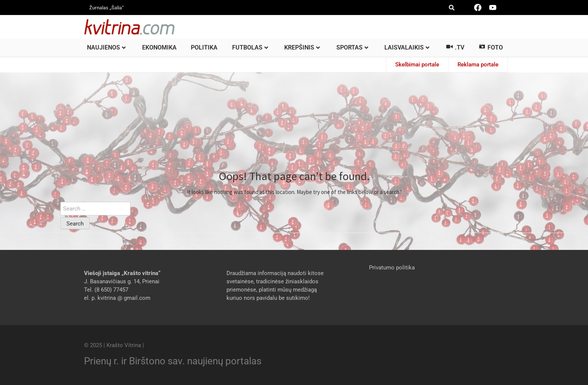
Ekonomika (159, 47)
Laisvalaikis (407, 47)
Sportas (352, 47)
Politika (204, 47)
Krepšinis (302, 47)
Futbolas (250, 47)
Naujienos (106, 47)
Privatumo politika (392, 268)
